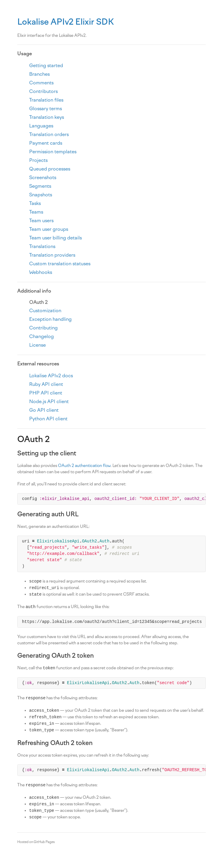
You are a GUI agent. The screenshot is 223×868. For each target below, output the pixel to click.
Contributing (43, 328)
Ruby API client (46, 384)
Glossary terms (45, 109)
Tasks (35, 203)
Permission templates (53, 152)
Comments (41, 83)
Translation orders (49, 134)
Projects (38, 160)
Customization (45, 311)
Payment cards (46, 143)
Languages (41, 126)
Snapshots (41, 195)
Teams (36, 212)
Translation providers (52, 255)
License (37, 345)
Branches (39, 74)
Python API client (48, 419)
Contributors (43, 91)
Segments (40, 186)
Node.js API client (49, 401)
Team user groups (49, 229)
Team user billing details (55, 238)
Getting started (46, 66)
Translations (42, 246)
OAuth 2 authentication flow (84, 466)
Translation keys (47, 117)
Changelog (41, 336)
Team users (41, 221)
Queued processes (50, 169)
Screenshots (43, 177)
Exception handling (50, 319)
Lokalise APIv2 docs (51, 376)
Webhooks (41, 272)
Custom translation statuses (60, 264)
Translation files (46, 100)
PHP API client (46, 393)
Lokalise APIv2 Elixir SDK (66, 22)
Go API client (44, 410)
